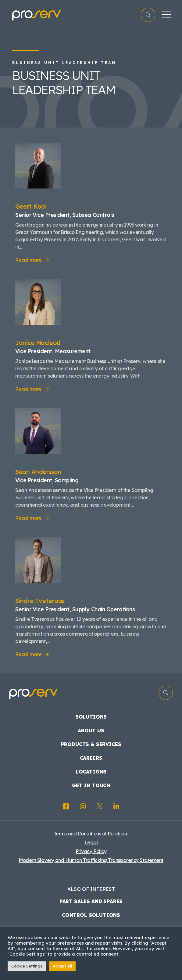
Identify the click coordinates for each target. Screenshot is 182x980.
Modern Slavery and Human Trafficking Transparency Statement (91, 860)
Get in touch (91, 785)
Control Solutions (91, 915)
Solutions (91, 717)
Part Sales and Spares (91, 901)
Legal (91, 842)
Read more (29, 260)
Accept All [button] (62, 966)
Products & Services (91, 744)
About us (91, 731)
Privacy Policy (91, 851)
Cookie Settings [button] (27, 966)
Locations (91, 772)
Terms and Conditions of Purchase (91, 834)
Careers (91, 758)
